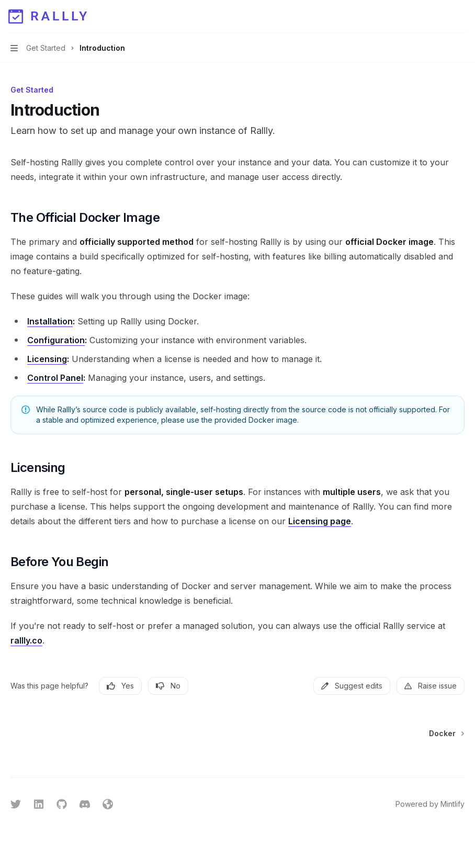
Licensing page (320, 521)
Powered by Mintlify (430, 804)
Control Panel (55, 378)
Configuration (56, 340)
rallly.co (26, 640)
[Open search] (442, 17)
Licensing (47, 359)
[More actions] (461, 17)
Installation (50, 321)
